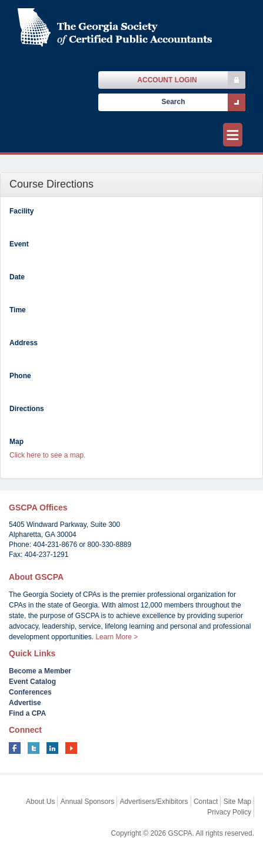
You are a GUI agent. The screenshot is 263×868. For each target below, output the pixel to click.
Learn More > (116, 637)
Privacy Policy (229, 812)
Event (19, 244)
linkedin (52, 748)
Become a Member (40, 671)
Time (18, 310)
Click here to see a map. (47, 455)
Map (16, 442)
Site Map (237, 802)
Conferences (30, 692)
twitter (34, 748)
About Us (40, 802)
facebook (15, 748)
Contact (206, 802)
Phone (20, 376)
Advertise (25, 703)
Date (17, 277)
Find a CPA (27, 713)
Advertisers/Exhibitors (154, 802)
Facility (21, 211)
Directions (27, 409)
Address (24, 343)
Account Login (167, 80)
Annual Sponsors (87, 802)
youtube (71, 748)
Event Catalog (32, 682)
